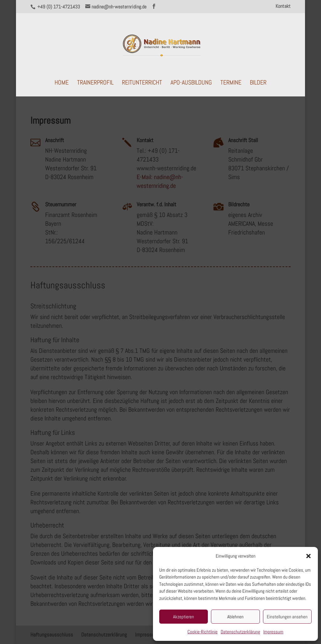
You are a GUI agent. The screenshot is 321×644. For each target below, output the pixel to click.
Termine (231, 83)
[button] (308, 556)
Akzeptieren (184, 617)
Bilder (258, 83)
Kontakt (283, 7)
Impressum (273, 632)
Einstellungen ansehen (287, 617)
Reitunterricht (142, 83)
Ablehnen (235, 617)
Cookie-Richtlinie (203, 632)
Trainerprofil (95, 83)
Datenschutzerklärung (240, 632)
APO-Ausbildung (191, 83)
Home (62, 83)
